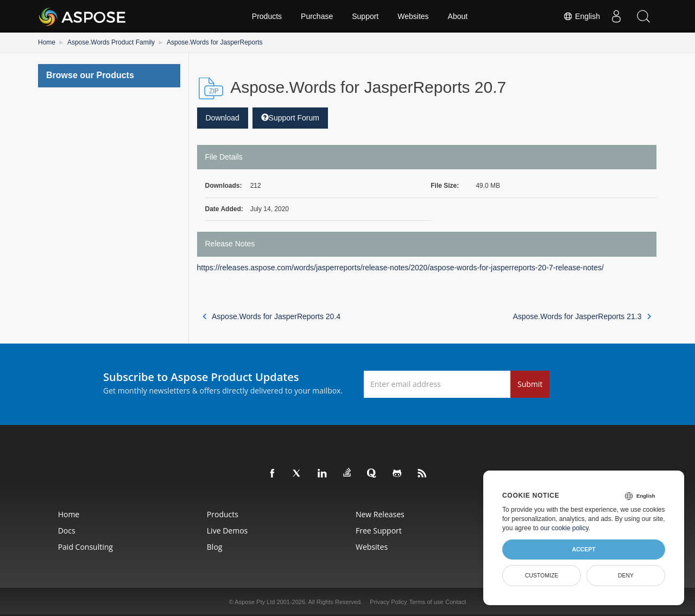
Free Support (379, 531)
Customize (542, 575)
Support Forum (290, 118)
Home (47, 42)
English (582, 16)
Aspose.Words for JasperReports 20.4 (272, 316)
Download (223, 118)
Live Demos (227, 531)
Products (267, 16)
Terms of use (426, 602)
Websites (413, 16)
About (458, 16)
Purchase (317, 16)
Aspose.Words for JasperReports (215, 42)
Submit (530, 384)
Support (365, 16)
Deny (626, 575)
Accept (583, 549)
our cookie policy (564, 528)
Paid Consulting (86, 547)
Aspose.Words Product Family (111, 42)
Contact (456, 602)
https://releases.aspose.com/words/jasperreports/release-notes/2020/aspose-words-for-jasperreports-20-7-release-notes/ (400, 268)
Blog (215, 547)
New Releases (380, 514)
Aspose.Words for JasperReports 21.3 (582, 316)
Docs (67, 531)
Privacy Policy (388, 602)
